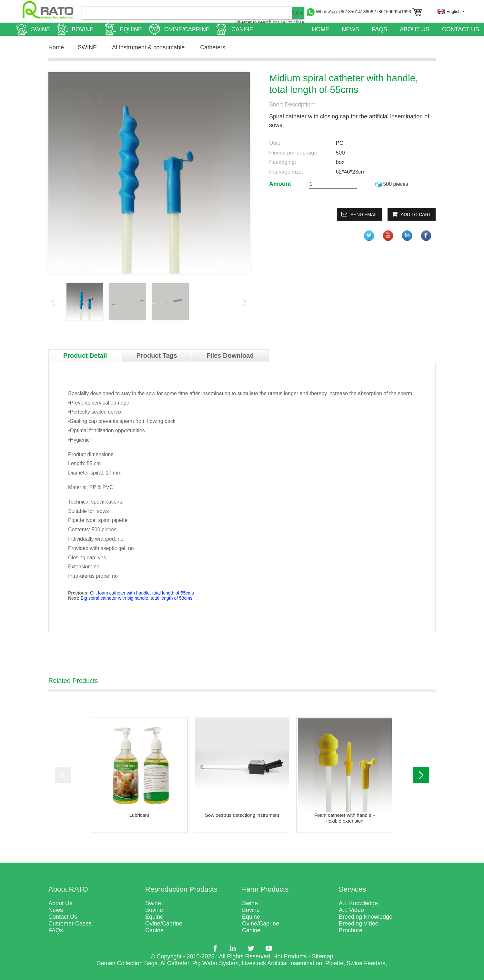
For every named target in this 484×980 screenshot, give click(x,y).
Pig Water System (215, 963)
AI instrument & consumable (148, 47)
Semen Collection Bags (127, 963)
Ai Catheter (175, 963)
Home (56, 47)
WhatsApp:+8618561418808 (345, 12)
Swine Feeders (366, 963)
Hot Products (290, 956)
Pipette (334, 963)
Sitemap (323, 956)
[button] (245, 302)
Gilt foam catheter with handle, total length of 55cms (142, 593)
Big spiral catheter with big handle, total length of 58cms (136, 598)
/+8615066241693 (393, 12)
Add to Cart (416, 215)
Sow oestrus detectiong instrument (242, 815)
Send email (364, 215)
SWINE (87, 47)
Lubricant (139, 815)
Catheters (213, 47)
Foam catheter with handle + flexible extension (345, 818)
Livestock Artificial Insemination (282, 963)
